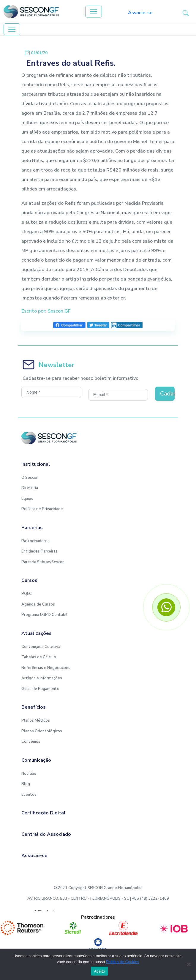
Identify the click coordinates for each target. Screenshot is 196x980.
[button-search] (186, 13)
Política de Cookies (123, 962)
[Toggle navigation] (94, 12)
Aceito (99, 971)
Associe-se (140, 13)
